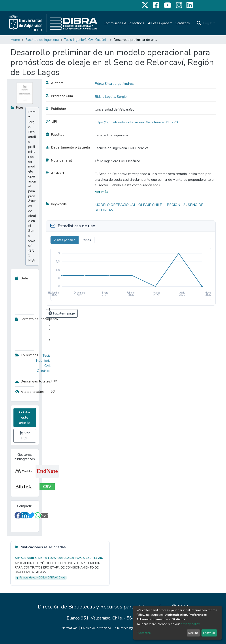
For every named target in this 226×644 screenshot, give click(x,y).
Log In (208, 23)
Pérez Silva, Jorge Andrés (114, 84)
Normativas (70, 628)
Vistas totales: (30, 392)
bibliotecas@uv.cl (127, 628)
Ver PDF (25, 436)
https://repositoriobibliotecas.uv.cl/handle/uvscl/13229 (136, 122)
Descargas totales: (32, 381)
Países (86, 240)
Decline (193, 633)
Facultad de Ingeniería (42, 40)
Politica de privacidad (96, 628)
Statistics (183, 23)
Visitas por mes (64, 240)
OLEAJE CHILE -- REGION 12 (162, 205)
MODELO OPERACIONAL (116, 205)
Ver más (102, 192)
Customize (144, 633)
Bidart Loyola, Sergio (111, 97)
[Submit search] (199, 23)
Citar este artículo (25, 418)
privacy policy (190, 624)
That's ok (209, 633)
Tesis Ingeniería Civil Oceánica (86, 40)
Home (15, 40)
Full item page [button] (62, 313)
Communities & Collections (124, 23)
